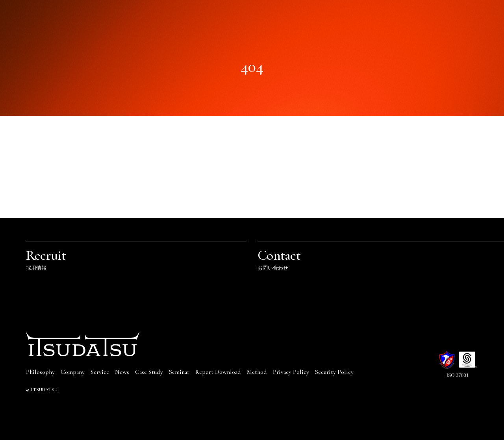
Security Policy (334, 372)
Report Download (218, 372)
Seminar (179, 372)
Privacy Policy (291, 372)
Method (257, 372)
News (122, 372)
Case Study (149, 372)
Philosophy (40, 372)
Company (73, 372)
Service (100, 372)
